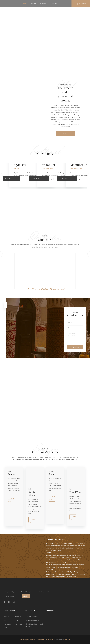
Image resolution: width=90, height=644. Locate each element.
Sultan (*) (48, 165)
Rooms (11, 474)
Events (52, 474)
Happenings (8, 624)
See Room (13, 178)
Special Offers (32, 493)
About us (7, 617)
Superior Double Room (76, 169)
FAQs (5, 628)
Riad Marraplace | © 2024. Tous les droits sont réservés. (37, 640)
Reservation (18, 624)
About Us (66, 133)
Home (16, 620)
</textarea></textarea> (75, 337)
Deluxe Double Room (47, 169)
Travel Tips (75, 492)
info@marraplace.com (33, 620)
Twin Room (16, 169)
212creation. (67, 640)
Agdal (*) (20, 165)
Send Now (76, 347)
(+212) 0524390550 (32, 617)
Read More (11, 500)
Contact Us (18, 617)
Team (6, 620)
